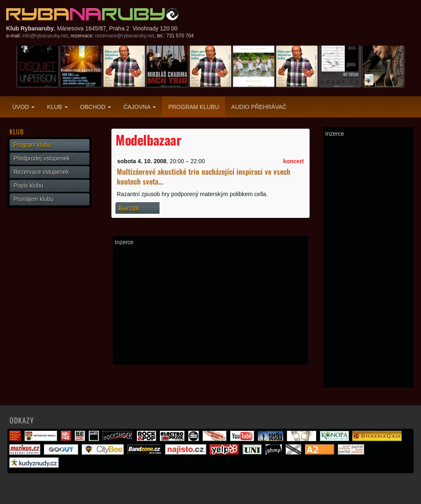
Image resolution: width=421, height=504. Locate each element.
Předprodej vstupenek (42, 158)
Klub (57, 107)
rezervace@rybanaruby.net (125, 36)
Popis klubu (28, 185)
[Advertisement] (210, 305)
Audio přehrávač (259, 107)
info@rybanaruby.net (45, 36)
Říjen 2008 (129, 208)
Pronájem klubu (34, 199)
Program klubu (193, 107)
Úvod (23, 107)
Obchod (96, 107)
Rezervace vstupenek (41, 172)
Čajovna (140, 107)
